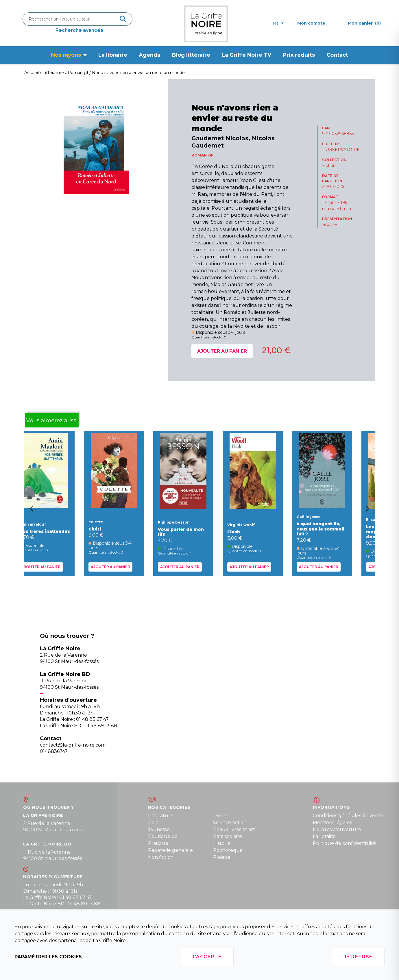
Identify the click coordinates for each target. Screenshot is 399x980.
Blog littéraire (191, 55)
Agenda (150, 55)
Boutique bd (163, 836)
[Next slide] (370, 511)
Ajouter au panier (222, 351)
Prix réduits (299, 55)
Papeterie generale (170, 850)
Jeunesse (159, 829)
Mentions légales (332, 822)
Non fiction (161, 857)
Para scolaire (228, 836)
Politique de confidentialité (344, 843)
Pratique (158, 843)
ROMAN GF (203, 155)
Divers (220, 816)
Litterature (161, 816)
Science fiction (230, 822)
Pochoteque (228, 850)
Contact (337, 55)
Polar (154, 822)
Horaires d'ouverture (337, 829)
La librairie (113, 55)
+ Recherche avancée (77, 30)
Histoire (222, 843)
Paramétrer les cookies (48, 957)
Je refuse (358, 957)
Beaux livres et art (234, 829)
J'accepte (207, 957)
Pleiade (222, 857)
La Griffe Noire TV (246, 55)
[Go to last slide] (29, 511)
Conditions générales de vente (348, 816)
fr (278, 23)
